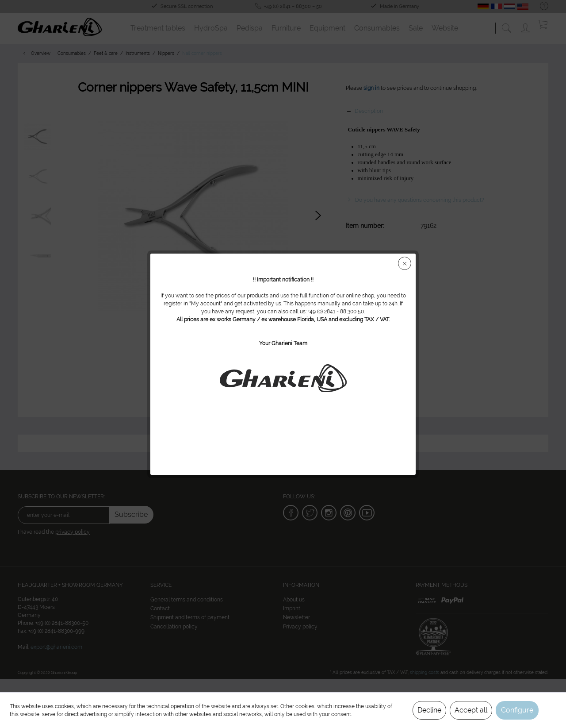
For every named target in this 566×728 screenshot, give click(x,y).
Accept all (471, 710)
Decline (429, 710)
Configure (517, 710)
